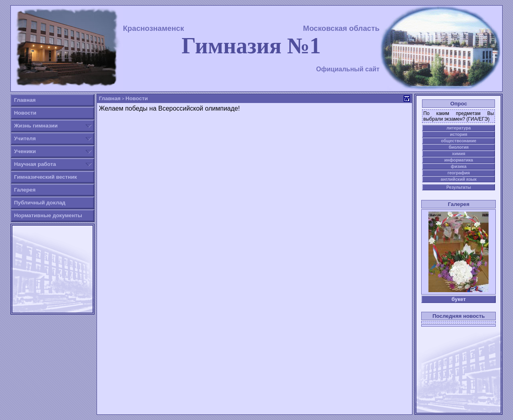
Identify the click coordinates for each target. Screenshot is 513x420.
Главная (25, 100)
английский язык (459, 179)
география (458, 173)
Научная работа (35, 164)
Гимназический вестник (45, 177)
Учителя (25, 138)
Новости (25, 113)
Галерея (25, 190)
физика (459, 166)
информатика (458, 160)
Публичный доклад (40, 203)
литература (459, 128)
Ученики (25, 151)
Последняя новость (459, 316)
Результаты (459, 187)
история (459, 134)
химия (459, 153)
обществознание (458, 141)
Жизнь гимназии (36, 126)
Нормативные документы (48, 215)
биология (458, 147)
